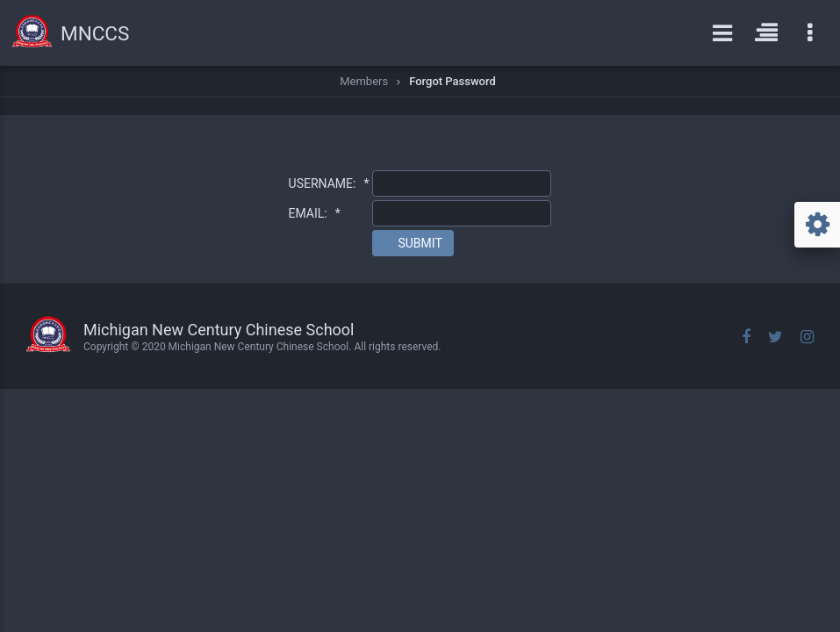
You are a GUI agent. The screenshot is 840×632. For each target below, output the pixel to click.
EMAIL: (315, 213)
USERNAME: (329, 183)
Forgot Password (452, 81)
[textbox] (462, 183)
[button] (413, 243)
